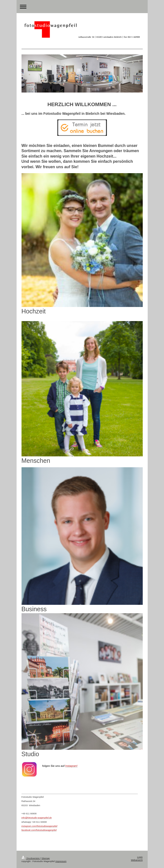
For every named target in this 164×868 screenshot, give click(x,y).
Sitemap (46, 858)
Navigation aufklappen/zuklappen (82, 7)
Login (140, 857)
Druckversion (31, 858)
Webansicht (137, 860)
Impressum (61, 861)
